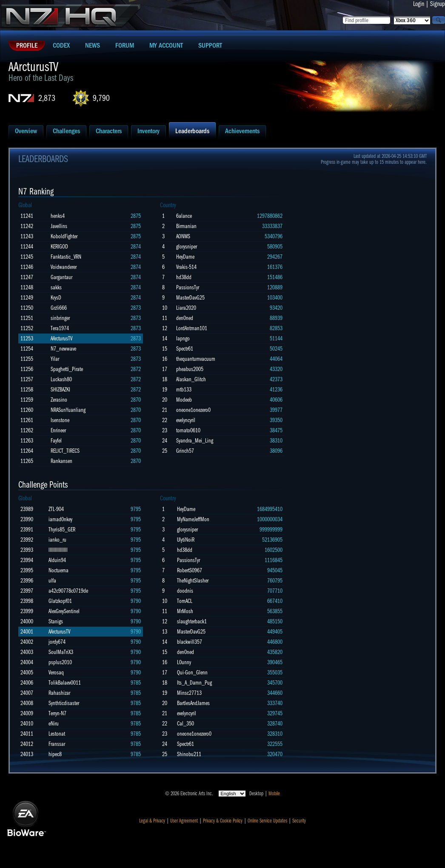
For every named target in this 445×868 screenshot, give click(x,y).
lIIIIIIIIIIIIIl (58, 550)
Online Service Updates (267, 821)
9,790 (101, 98)
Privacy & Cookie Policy (223, 821)
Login (419, 4)
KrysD (56, 298)
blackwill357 (190, 642)
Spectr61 (185, 349)
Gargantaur (61, 277)
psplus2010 (60, 662)
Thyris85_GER (62, 530)
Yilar (55, 359)
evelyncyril (186, 420)
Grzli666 (59, 308)
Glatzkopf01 (60, 601)
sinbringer (60, 318)
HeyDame (185, 257)
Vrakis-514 (186, 267)
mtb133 (184, 390)
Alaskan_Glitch (191, 379)
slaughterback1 (192, 621)
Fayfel (56, 441)
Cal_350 (185, 724)
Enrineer (58, 430)
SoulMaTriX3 (61, 652)
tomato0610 (188, 430)
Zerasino (59, 400)
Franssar (57, 744)
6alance (184, 216)
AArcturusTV (61, 338)
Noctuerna (58, 570)
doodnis (185, 591)
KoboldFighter (64, 236)
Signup (438, 4)
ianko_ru (57, 540)
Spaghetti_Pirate (67, 369)
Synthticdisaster (64, 703)
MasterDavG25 (190, 298)
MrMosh (185, 611)
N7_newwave (63, 349)
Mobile (274, 794)
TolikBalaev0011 (65, 683)
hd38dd (184, 277)
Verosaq (56, 672)
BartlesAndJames (193, 703)
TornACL (185, 601)
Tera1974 (60, 328)
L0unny (184, 662)
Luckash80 (61, 379)
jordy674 (57, 642)
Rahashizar (59, 693)
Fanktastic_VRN (66, 257)
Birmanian (186, 226)
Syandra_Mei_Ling (195, 441)
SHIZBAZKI (60, 390)
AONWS (183, 236)
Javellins (59, 226)
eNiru (54, 724)
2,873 (47, 98)
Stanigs (56, 621)
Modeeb (184, 400)
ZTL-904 (56, 509)
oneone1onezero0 (193, 410)
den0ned (185, 318)
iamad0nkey (60, 519)
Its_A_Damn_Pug (194, 683)
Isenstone (60, 420)
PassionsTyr (188, 287)
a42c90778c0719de (68, 591)
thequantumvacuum (196, 359)
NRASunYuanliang (68, 410)
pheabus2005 (190, 369)
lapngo (183, 338)
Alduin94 (57, 560)
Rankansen (61, 461)
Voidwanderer (64, 267)
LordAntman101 (192, 328)
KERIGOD (59, 247)
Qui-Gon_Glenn (192, 672)
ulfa (52, 581)
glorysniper (187, 247)
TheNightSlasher (193, 581)
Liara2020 (186, 308)
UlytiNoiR (186, 540)
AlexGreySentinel (64, 611)
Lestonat (57, 734)
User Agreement (184, 821)
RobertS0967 (190, 570)
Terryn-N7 (57, 713)
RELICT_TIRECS (65, 451)
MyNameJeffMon (193, 519)
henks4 (58, 216)
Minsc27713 (189, 693)
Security (299, 821)
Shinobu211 (189, 754)
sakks (56, 287)
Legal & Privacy (152, 821)
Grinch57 (185, 451)
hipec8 (55, 754)
